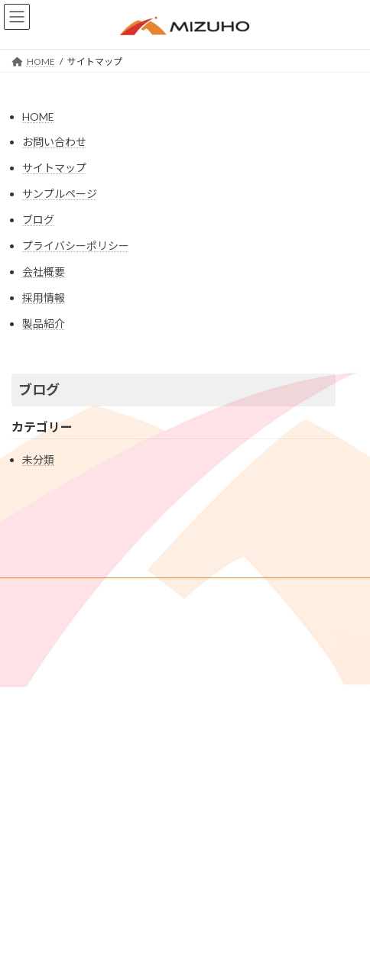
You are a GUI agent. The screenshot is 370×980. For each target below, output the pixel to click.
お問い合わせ (54, 142)
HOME (38, 116)
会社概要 (44, 272)
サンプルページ (60, 194)
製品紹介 (44, 323)
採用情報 (44, 298)
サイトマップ (54, 168)
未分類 (38, 459)
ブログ (38, 220)
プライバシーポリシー (76, 246)
